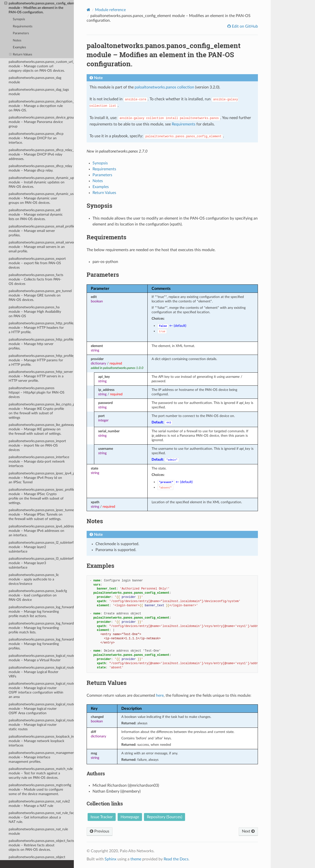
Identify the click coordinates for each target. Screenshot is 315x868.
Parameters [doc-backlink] (103, 275)
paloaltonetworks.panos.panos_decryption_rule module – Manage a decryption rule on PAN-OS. (41, 106)
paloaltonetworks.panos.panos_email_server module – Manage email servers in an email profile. (41, 247)
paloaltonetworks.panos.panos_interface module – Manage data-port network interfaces (39, 461)
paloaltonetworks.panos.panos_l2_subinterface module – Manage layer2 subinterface (41, 547)
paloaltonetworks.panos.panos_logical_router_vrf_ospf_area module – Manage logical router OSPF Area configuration (41, 709)
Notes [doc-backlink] (95, 521)
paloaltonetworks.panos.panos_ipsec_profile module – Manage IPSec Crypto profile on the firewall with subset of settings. (41, 496)
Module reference (110, 10)
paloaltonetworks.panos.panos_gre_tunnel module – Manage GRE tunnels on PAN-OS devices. (40, 295)
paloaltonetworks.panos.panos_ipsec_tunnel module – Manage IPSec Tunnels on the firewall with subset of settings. (41, 514)
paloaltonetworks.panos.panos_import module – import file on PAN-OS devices (37, 445)
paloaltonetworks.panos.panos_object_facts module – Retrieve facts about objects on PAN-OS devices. (41, 845)
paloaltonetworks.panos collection (164, 87)
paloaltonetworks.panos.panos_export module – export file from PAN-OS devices (37, 263)
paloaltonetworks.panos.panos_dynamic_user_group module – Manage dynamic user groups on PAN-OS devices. (41, 198)
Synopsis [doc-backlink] (99, 206)
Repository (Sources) (165, 817)
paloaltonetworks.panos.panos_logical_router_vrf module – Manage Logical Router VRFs (41, 672)
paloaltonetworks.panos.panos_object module (37, 859)
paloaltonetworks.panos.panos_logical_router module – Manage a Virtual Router (41, 658)
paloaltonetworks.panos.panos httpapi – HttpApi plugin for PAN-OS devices (37, 392)
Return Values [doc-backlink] (107, 683)
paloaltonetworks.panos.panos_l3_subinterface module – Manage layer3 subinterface (41, 563)
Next (248, 831)
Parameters (21, 33)
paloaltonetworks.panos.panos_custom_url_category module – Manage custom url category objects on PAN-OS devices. (41, 66)
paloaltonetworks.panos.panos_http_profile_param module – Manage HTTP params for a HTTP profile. (41, 360)
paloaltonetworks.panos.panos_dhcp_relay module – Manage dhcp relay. (40, 168)
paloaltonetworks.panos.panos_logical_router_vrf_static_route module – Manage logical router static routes (41, 725)
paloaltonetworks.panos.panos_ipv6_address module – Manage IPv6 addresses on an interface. (41, 531)
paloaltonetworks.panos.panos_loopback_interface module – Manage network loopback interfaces (41, 741)
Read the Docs (176, 859)
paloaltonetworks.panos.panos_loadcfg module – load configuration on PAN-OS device (38, 595)
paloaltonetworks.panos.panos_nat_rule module (38, 831)
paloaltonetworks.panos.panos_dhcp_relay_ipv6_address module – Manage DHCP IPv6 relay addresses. (41, 154)
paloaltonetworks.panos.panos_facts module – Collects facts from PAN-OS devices (36, 279)
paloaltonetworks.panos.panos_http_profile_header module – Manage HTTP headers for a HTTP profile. (41, 328)
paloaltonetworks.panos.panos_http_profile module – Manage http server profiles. (41, 344)
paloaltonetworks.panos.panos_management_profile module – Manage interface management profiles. (41, 757)
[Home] (88, 10)
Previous (100, 831)
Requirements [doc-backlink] (106, 237)
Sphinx (110, 859)
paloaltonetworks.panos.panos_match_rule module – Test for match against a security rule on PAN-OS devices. (41, 773)
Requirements (23, 26)
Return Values (21, 55)
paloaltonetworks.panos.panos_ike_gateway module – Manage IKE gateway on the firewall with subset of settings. (41, 429)
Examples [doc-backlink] (100, 566)
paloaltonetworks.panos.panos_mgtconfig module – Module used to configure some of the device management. (40, 790)
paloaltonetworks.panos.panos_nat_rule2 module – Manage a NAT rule (39, 804)
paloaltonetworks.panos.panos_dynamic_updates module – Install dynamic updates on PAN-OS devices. (41, 182)
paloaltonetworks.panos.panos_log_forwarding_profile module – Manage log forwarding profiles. (41, 644)
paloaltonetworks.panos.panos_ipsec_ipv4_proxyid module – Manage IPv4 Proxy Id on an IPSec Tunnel (41, 478)
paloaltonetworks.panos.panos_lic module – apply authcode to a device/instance (34, 579)
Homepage (130, 817)
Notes (17, 41)
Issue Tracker (102, 817)
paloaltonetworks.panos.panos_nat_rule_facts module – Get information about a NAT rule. (41, 817)
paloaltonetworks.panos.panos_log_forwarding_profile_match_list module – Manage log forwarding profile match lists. (41, 628)
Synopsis (19, 19)
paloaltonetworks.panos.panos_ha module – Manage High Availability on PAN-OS (35, 312)
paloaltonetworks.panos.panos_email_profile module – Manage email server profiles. (41, 231)
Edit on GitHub (244, 26)
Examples (19, 47)
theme (136, 859)
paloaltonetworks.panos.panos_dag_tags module (39, 92)
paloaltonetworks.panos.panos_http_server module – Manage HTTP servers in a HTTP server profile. (41, 376)
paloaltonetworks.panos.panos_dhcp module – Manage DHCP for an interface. (36, 138)
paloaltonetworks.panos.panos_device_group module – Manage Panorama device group (41, 122)
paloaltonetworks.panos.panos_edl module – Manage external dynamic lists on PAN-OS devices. (36, 215)
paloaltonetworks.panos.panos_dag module (35, 80)
